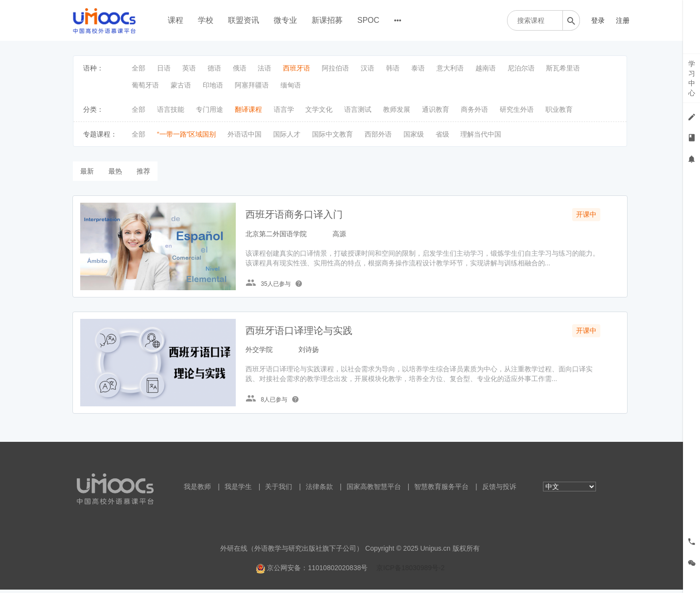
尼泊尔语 (521, 68)
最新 (87, 171)
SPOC (368, 20)
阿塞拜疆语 (252, 85)
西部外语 (378, 134)
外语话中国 (245, 134)
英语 (189, 68)
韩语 (393, 68)
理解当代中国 (481, 134)
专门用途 (210, 109)
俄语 (240, 68)
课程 (175, 20)
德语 (214, 68)
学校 (206, 20)
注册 (623, 20)
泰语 (418, 68)
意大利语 (450, 68)
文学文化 (319, 109)
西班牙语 (297, 68)
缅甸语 (291, 85)
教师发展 (397, 109)
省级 (442, 134)
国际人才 (287, 134)
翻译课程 (248, 109)
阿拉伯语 (335, 68)
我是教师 (197, 490)
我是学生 (238, 490)
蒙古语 (181, 85)
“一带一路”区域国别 (186, 134)
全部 (139, 68)
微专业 (285, 20)
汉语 (367, 68)
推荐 (143, 171)
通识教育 (436, 109)
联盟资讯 (244, 20)
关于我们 (279, 490)
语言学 (284, 109)
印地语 (213, 85)
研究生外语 (517, 109)
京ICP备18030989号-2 (410, 571)
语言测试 (358, 109)
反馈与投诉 (499, 490)
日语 (164, 68)
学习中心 (692, 78)
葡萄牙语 (145, 85)
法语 (264, 68)
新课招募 (327, 20)
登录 (598, 20)
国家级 (414, 134)
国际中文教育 (332, 134)
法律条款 (319, 490)
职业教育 (559, 109)
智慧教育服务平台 (441, 490)
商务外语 (474, 109)
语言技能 (171, 109)
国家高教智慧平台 (374, 490)
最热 (115, 171)
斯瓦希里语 (563, 68)
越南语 (486, 68)
